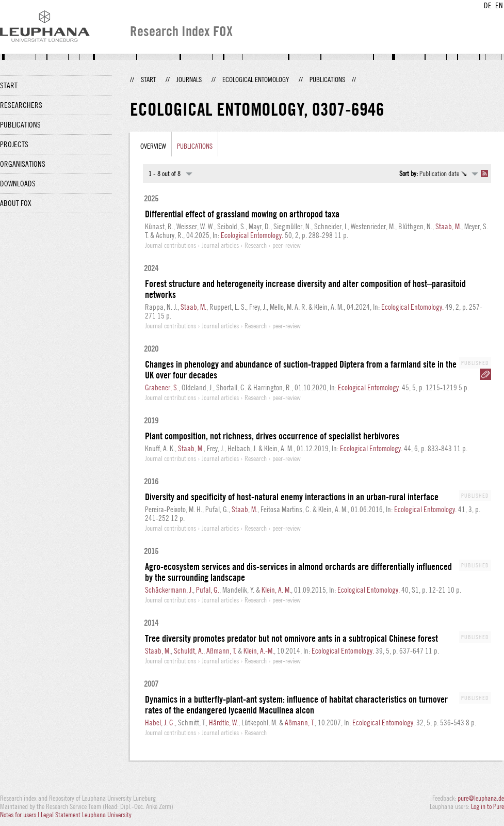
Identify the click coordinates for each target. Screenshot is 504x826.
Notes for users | (20, 815)
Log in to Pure (487, 806)
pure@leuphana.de (481, 798)
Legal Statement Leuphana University (86, 815)
